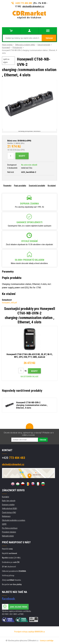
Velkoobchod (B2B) (10, 508)
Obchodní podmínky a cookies (14, 520)
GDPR (4, 524)
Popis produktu (20, 186)
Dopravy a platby (8, 505)
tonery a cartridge (47, 641)
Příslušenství (17, 48)
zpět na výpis (6, 61)
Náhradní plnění (8, 536)
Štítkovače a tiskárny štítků (25, 45)
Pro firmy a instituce (10, 528)
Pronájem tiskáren (9, 532)
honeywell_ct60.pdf (9, 303)
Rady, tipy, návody (9, 501)
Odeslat (43, 440)
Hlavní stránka (7, 45)
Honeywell (6, 48)
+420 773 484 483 (22, 3)
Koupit (22, 156)
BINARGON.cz (40, 632)
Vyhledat (49, 38)
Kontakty (6, 497)
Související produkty (37, 186)
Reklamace (6, 516)
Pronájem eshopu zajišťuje (24, 632)
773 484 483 (14, 458)
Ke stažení (52, 186)
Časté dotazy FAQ (9, 512)
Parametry (7, 186)
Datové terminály (44, 45)
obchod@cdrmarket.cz (33, 6)
